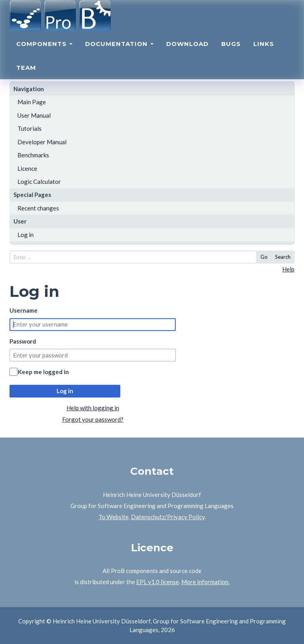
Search (283, 257)
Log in (26, 235)
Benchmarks (33, 155)
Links (264, 51)
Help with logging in (93, 408)
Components (44, 51)
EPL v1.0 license (158, 582)
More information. (205, 582)
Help (288, 269)
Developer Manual (42, 142)
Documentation (119, 51)
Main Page (32, 102)
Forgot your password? (93, 419)
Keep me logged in (43, 372)
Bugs (231, 51)
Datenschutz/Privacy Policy (168, 517)
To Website (114, 517)
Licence (27, 168)
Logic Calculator (39, 182)
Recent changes (38, 208)
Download (187, 51)
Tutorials (29, 128)
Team (26, 75)
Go (264, 257)
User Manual (34, 115)
